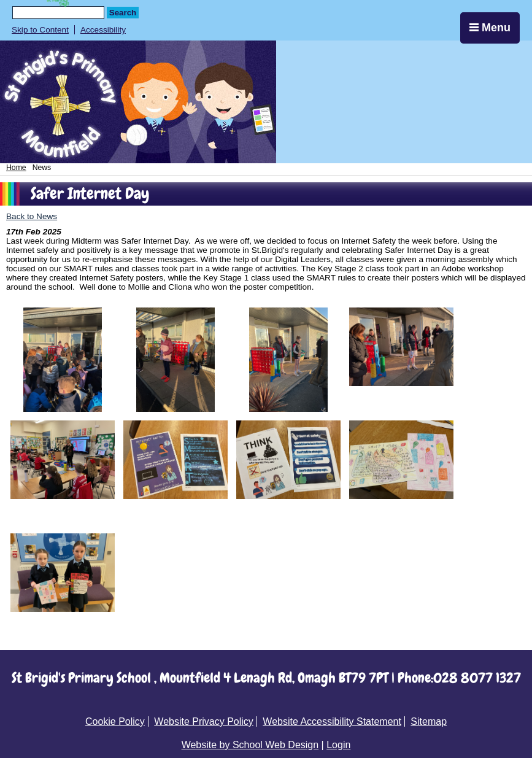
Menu (490, 28)
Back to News (32, 216)
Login (338, 745)
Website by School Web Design (250, 745)
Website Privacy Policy (204, 721)
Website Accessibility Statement (332, 721)
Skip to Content (40, 30)
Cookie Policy (115, 721)
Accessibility (103, 30)
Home (16, 168)
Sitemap (429, 721)
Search (123, 13)
